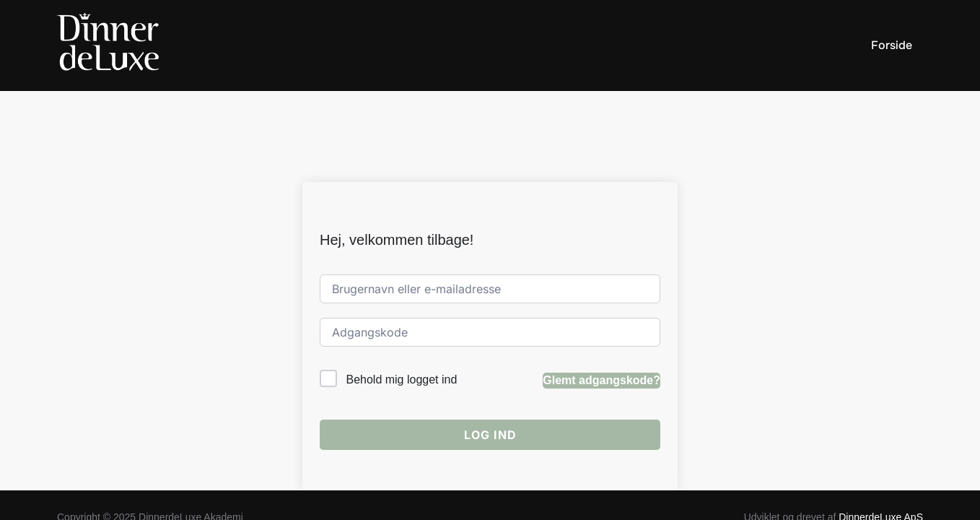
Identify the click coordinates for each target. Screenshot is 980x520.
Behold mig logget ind (401, 289)
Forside (892, 45)
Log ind (490, 344)
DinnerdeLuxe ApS (881, 427)
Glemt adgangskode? (601, 289)
